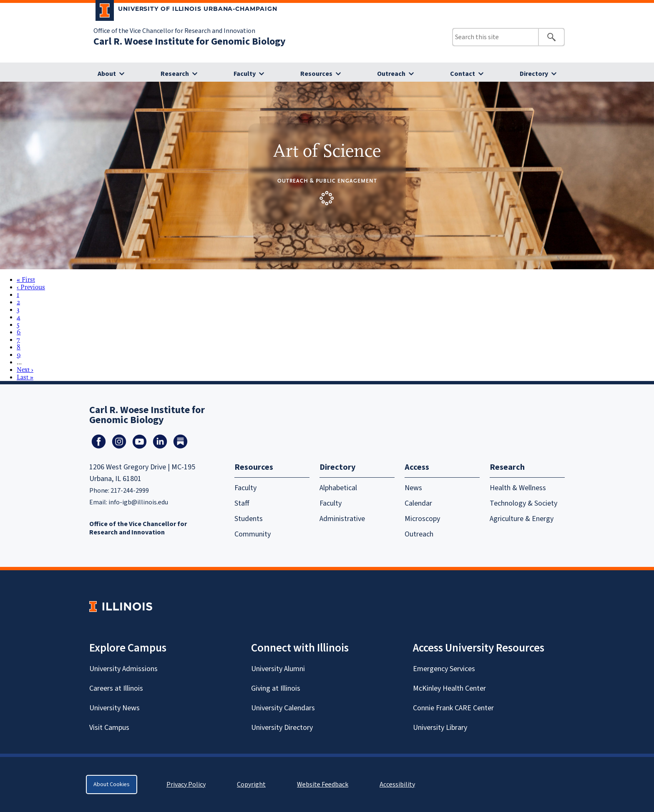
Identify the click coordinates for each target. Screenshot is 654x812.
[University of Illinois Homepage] (121, 606)
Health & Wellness (518, 488)
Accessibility (397, 784)
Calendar (418, 503)
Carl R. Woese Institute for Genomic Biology (190, 41)
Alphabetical (338, 488)
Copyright (251, 784)
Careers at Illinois (116, 688)
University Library (440, 728)
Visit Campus (109, 728)
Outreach (391, 74)
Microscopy (422, 519)
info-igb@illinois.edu (138, 502)
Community (253, 534)
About (107, 74)
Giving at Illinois (276, 688)
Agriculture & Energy (522, 519)
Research (175, 74)
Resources (316, 74)
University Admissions (123, 669)
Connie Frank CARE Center (453, 708)
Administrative (342, 519)
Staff (242, 503)
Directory (534, 74)
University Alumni (278, 669)
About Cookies (112, 784)
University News (114, 708)
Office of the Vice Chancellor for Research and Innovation (174, 31)
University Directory (282, 728)
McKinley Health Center (449, 688)
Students (249, 519)
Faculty (245, 74)
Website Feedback (324, 784)
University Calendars (283, 708)
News (413, 488)
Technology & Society (523, 503)
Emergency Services (444, 669)
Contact (463, 74)
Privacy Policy (186, 784)
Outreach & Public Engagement (327, 181)
